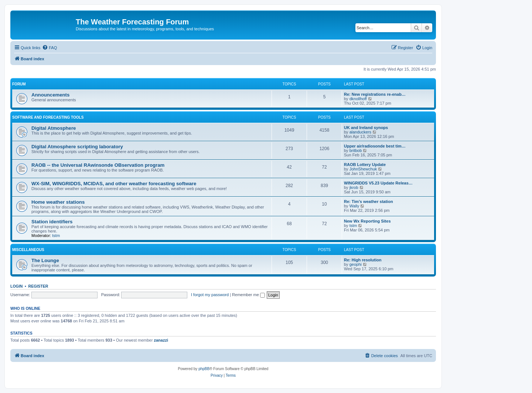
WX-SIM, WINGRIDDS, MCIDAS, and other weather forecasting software (114, 184)
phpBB (204, 369)
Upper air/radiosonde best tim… (375, 146)
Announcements (50, 95)
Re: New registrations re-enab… (375, 94)
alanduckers (360, 132)
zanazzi (161, 340)
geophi (356, 264)
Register (38, 286)
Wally (354, 206)
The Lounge (45, 260)
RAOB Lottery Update (365, 165)
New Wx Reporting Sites (367, 221)
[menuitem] (50, 48)
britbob (356, 150)
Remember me (248, 295)
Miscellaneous (28, 250)
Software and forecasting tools (48, 117)
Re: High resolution (363, 260)
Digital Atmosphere (54, 128)
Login (16, 286)
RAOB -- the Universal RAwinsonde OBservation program (98, 165)
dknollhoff (358, 99)
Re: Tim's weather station (369, 201)
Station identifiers (52, 222)
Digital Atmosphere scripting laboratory (77, 147)
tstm (56, 236)
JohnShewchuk (363, 169)
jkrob (354, 187)
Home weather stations (58, 202)
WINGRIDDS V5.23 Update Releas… (378, 183)
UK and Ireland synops (366, 128)
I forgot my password (210, 295)
